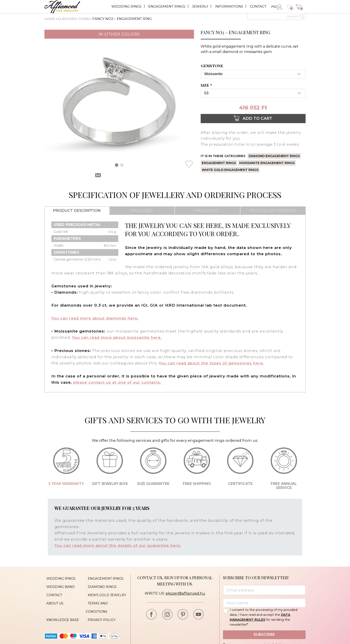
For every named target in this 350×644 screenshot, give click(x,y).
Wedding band (59, 584)
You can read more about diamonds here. (97, 318)
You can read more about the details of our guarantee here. (120, 545)
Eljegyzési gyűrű (75, 19)
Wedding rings (126, 6)
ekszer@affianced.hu (185, 593)
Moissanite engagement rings (267, 163)
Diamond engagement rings (274, 156)
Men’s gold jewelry (105, 591)
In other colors (119, 34)
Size (207, 85)
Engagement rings (167, 6)
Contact (258, 6)
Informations (229, 6)
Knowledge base (61, 611)
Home (50, 19)
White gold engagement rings (230, 170)
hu (274, 6)
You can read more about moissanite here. (119, 337)
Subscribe (264, 634)
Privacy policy (100, 611)
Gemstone (212, 66)
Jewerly (200, 6)
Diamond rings (100, 584)
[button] (117, 165)
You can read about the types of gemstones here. (213, 363)
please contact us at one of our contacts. (118, 382)
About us (53, 598)
